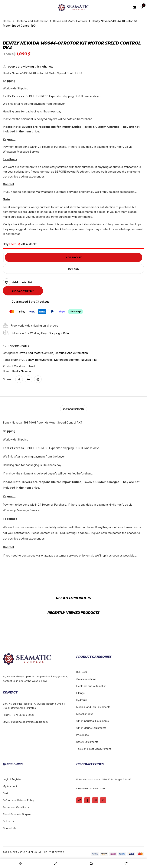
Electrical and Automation (32, 21)
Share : (8, 379)
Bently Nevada (21, 371)
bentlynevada (44, 360)
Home (7, 21)
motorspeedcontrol (67, 360)
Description (73, 409)
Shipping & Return (60, 333)
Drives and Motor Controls (70, 21)
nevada (86, 360)
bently (30, 360)
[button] (141, 8)
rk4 (95, 360)
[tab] (73, 409)
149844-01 (17, 360)
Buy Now (73, 269)
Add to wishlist (22, 282)
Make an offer (23, 291)
